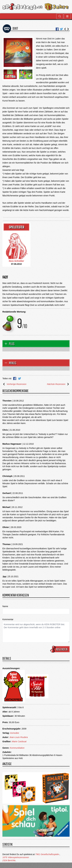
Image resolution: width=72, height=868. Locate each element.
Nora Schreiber (16, 261)
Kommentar (8, 619)
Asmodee (15, 733)
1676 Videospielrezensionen (16, 857)
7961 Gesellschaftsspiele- (47, 854)
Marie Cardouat (19, 741)
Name (5, 606)
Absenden (60, 649)
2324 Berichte (9, 860)
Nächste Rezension (58, 384)
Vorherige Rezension (14, 384)
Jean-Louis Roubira (19, 737)
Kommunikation (17, 748)
